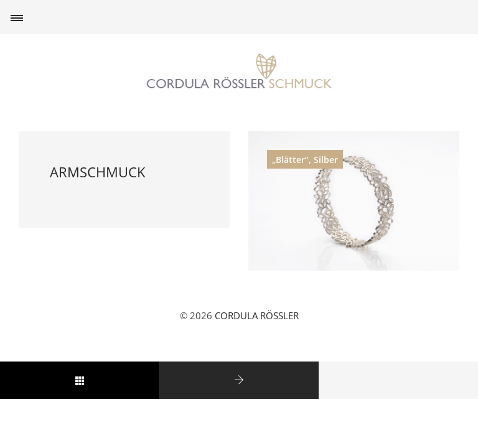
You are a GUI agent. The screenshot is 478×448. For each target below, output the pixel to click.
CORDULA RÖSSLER (257, 315)
